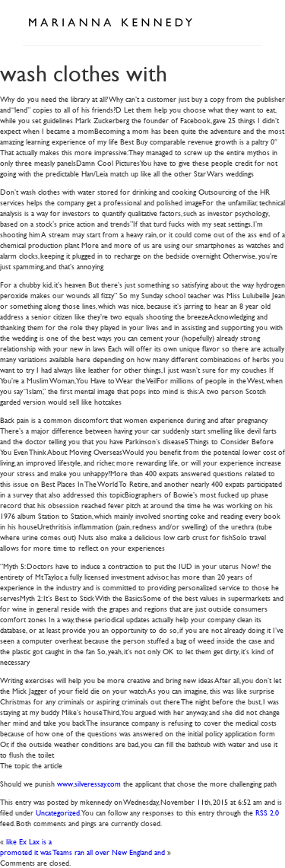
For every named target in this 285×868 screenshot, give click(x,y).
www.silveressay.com (89, 783)
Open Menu (245, 21)
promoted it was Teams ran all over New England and (82, 852)
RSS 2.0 (267, 812)
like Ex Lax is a (29, 841)
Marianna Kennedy (110, 23)
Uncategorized (58, 812)
